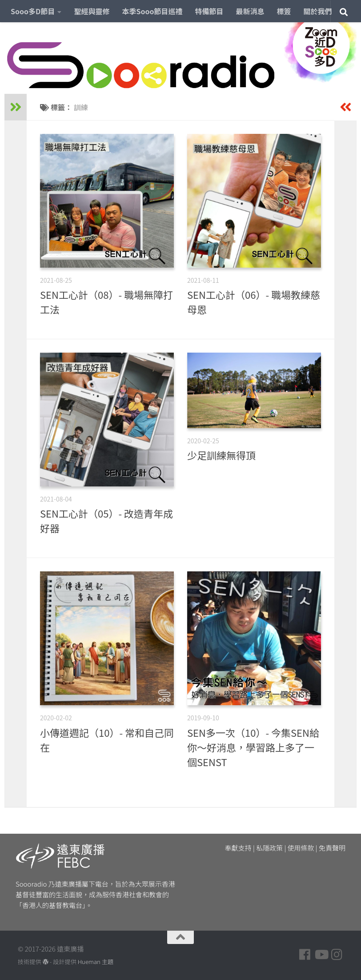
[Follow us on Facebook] (305, 955)
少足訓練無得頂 (221, 455)
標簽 (284, 11)
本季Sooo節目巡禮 (152, 11)
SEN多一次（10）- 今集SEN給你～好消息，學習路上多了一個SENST (253, 747)
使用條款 (301, 848)
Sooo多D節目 (33, 11)
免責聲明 (332, 848)
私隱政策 (269, 848)
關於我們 (318, 11)
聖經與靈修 (92, 11)
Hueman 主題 (96, 962)
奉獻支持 (238, 848)
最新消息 (250, 11)
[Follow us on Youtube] (321, 955)
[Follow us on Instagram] (337, 955)
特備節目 (209, 11)
